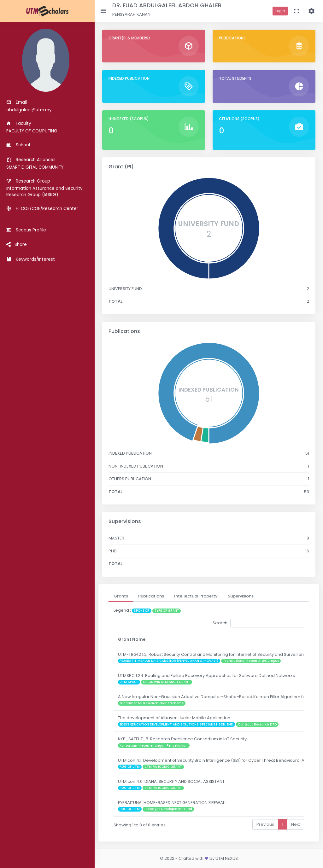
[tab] (121, 596)
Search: (260, 623)
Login (280, 11)
